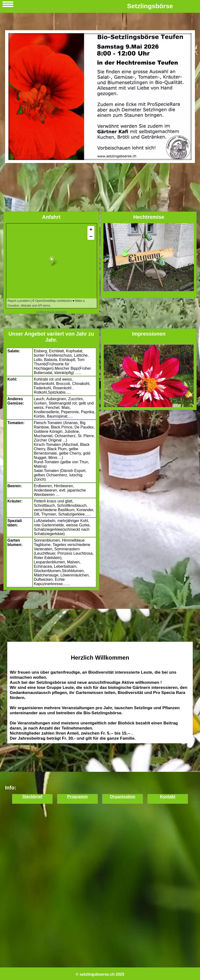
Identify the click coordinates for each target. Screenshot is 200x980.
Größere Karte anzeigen (51, 312)
